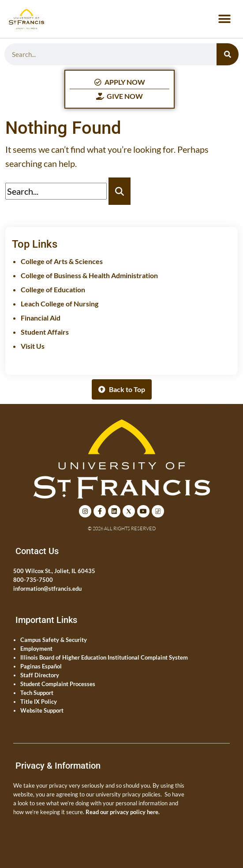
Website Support (42, 710)
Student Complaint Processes (58, 684)
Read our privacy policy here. (123, 812)
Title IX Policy (39, 702)
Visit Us (33, 346)
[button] (224, 19)
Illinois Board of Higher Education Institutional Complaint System (104, 657)
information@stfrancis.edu (47, 589)
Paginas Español (41, 666)
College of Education (53, 289)
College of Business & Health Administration (89, 275)
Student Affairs (45, 332)
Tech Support (37, 693)
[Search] (228, 54)
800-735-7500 (33, 580)
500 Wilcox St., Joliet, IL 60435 (54, 571)
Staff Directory (40, 675)
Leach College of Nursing (60, 304)
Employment (36, 649)
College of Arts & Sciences (62, 261)
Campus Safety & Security (54, 640)
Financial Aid (41, 318)
